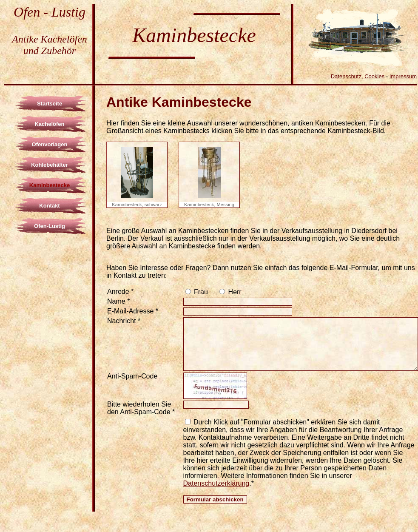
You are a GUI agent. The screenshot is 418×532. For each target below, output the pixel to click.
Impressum (403, 76)
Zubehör (58, 51)
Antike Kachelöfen (50, 39)
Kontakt (49, 206)
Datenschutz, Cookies (358, 76)
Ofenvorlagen (50, 144)
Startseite (50, 104)
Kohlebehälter (50, 165)
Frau (200, 292)
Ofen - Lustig (50, 12)
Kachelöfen (49, 124)
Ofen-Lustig (50, 226)
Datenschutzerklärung (216, 483)
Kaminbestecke (50, 185)
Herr (234, 292)
